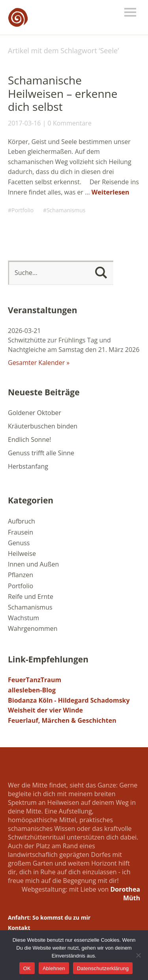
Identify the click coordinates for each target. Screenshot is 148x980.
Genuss (19, 543)
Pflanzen (21, 575)
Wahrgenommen (33, 628)
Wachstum (23, 618)
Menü (130, 12)
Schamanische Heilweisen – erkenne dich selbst (63, 93)
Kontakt (19, 928)
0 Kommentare (70, 123)
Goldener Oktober (35, 413)
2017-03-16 (24, 123)
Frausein (21, 532)
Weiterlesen (111, 192)
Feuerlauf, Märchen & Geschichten (62, 720)
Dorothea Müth (126, 894)
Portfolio (22, 210)
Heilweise (22, 554)
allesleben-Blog (32, 690)
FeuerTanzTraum (35, 680)
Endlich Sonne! (29, 440)
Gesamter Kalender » (39, 363)
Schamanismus (66, 210)
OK (27, 968)
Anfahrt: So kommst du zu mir (49, 917)
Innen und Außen (33, 564)
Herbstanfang (28, 466)
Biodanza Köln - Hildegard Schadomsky (69, 700)
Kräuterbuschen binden (43, 426)
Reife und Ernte (31, 597)
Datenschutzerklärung (103, 968)
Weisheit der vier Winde (45, 710)
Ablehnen (54, 968)
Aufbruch (22, 521)
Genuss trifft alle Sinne (41, 453)
